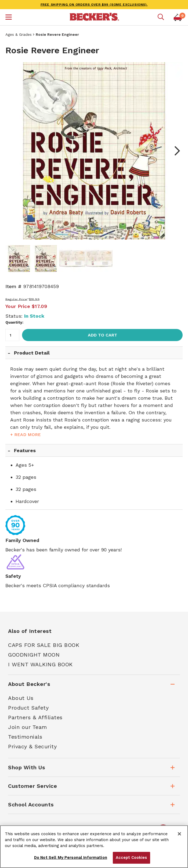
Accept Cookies (131, 858)
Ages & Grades (19, 34)
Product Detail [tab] (32, 353)
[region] (94, 847)
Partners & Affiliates (35, 717)
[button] (9, 18)
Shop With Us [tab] (26, 767)
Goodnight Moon (34, 655)
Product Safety (28, 708)
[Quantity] (12, 335)
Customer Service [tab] (32, 786)
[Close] (179, 834)
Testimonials (25, 737)
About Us (21, 698)
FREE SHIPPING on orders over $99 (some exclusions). (94, 5)
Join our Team (28, 727)
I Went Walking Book (40, 664)
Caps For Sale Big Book (44, 645)
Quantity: (14, 322)
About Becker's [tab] (29, 684)
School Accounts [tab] (31, 805)
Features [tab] (25, 450)
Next (175, 151)
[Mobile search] (161, 17)
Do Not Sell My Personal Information (71, 858)
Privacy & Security (32, 746)
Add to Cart (102, 335)
